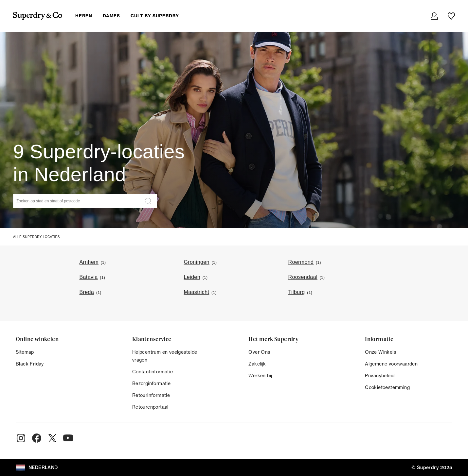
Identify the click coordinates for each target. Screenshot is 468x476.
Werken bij (260, 376)
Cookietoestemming (387, 387)
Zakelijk (257, 364)
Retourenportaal (150, 407)
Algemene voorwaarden (391, 364)
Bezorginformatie (151, 383)
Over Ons (259, 352)
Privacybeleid (380, 376)
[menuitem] (132, 16)
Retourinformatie (151, 395)
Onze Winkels (380, 352)
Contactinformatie (153, 372)
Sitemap (25, 352)
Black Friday (30, 364)
